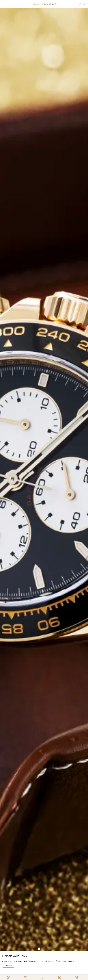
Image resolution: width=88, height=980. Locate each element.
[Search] (80, 4)
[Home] (44, 4)
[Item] (34, 949)
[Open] (9, 4)
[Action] (77, 977)
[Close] (87, 977)
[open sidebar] (9, 4)
